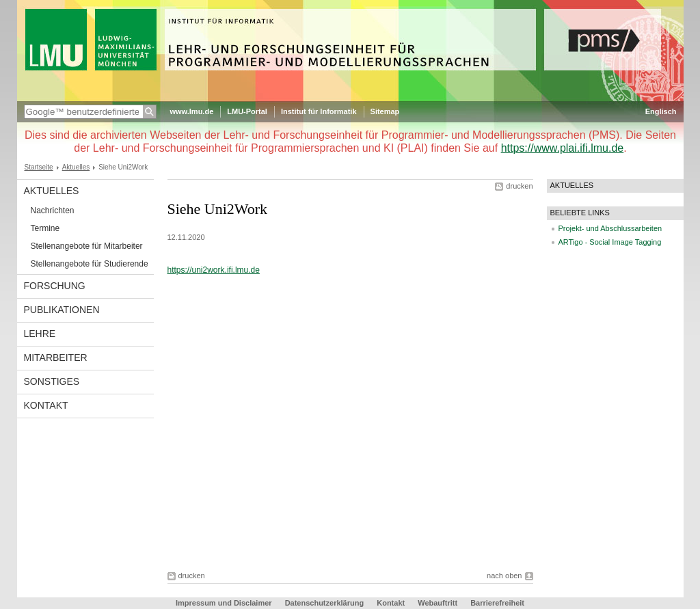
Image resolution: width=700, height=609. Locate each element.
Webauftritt (437, 603)
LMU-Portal (247, 111)
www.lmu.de (192, 111)
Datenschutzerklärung (325, 603)
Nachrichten (53, 211)
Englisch (661, 111)
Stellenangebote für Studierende (90, 264)
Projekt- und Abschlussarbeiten (610, 228)
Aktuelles (76, 167)
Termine (45, 228)
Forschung (55, 286)
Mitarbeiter (56, 357)
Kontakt (46, 405)
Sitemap (385, 111)
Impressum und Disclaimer (224, 603)
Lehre (40, 334)
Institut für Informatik (319, 111)
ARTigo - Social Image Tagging (610, 242)
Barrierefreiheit (497, 603)
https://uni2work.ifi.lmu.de (214, 270)
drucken (519, 186)
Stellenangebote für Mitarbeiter (87, 246)
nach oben (504, 576)
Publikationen (62, 310)
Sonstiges (52, 381)
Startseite (39, 167)
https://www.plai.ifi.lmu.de (563, 148)
